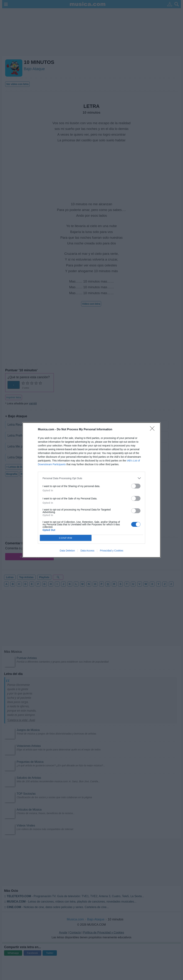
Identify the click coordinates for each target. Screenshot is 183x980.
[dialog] (91, 490)
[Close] (153, 430)
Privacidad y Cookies (112, 551)
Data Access (87, 551)
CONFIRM (66, 538)
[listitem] (91, 478)
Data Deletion (67, 551)
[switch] (136, 486)
